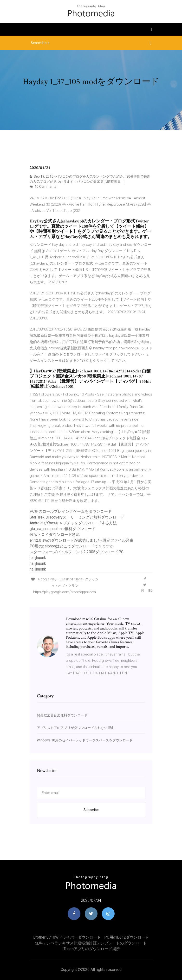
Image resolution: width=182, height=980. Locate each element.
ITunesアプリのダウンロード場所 (91, 949)
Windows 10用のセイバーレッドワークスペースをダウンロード (85, 740)
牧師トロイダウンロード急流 (55, 535)
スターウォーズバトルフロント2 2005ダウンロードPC (77, 552)
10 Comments (43, 187)
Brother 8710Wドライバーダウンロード (67, 937)
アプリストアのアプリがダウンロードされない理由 (76, 728)
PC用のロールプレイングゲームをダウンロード (71, 511)
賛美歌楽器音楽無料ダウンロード (62, 715)
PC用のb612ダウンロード (127, 937)
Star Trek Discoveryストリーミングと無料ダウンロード (77, 517)
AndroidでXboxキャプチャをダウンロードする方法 (73, 523)
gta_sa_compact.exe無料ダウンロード (63, 529)
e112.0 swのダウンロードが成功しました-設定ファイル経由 (81, 540)
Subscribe (91, 810)
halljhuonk (38, 558)
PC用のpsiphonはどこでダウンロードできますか (72, 546)
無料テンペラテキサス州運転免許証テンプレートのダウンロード (91, 943)
